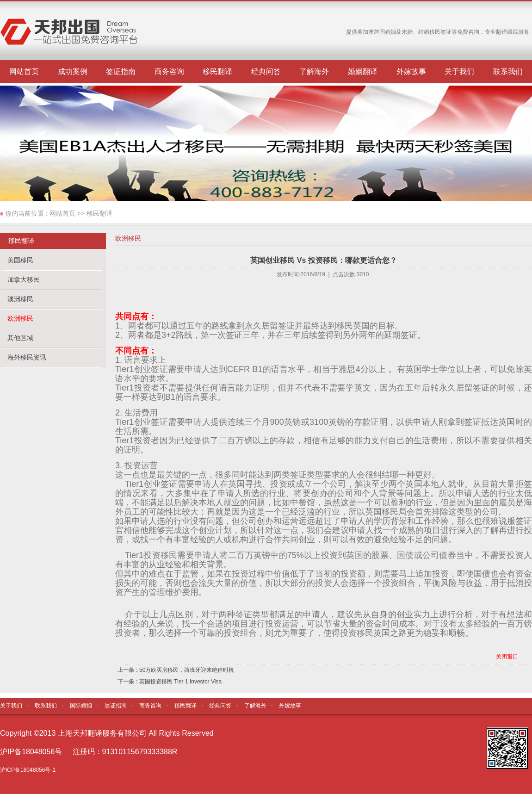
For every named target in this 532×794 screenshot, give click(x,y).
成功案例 (73, 71)
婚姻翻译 (363, 71)
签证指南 (121, 71)
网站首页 (24, 71)
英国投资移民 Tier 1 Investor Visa (180, 682)
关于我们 (459, 71)
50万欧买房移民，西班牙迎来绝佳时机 (187, 670)
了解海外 (314, 71)
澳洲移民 (20, 299)
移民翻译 (217, 71)
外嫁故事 (411, 71)
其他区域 (20, 338)
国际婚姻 (81, 706)
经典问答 (266, 71)
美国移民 (20, 260)
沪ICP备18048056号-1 (28, 770)
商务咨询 (169, 71)
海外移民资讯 (27, 357)
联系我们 (508, 71)
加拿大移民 (24, 279)
